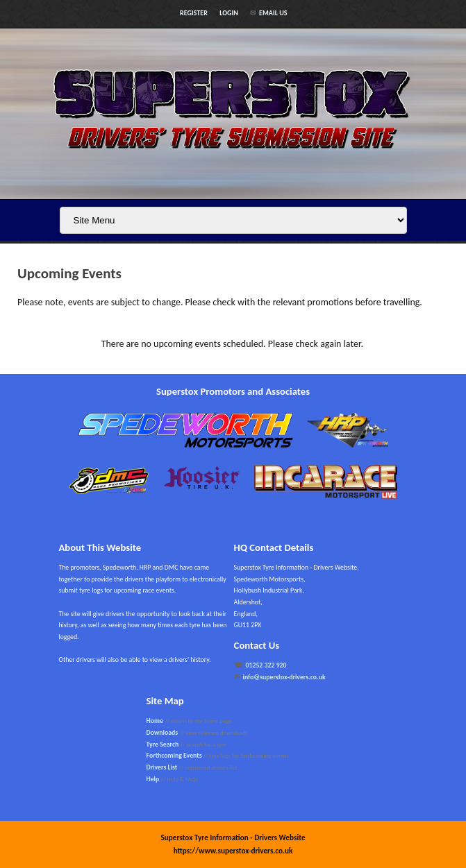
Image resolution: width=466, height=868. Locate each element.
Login (229, 13)
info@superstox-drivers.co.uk (284, 677)
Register (194, 13)
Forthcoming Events (174, 756)
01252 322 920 (266, 665)
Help (153, 779)
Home (155, 721)
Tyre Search (163, 744)
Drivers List (162, 767)
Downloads (163, 733)
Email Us (273, 13)
